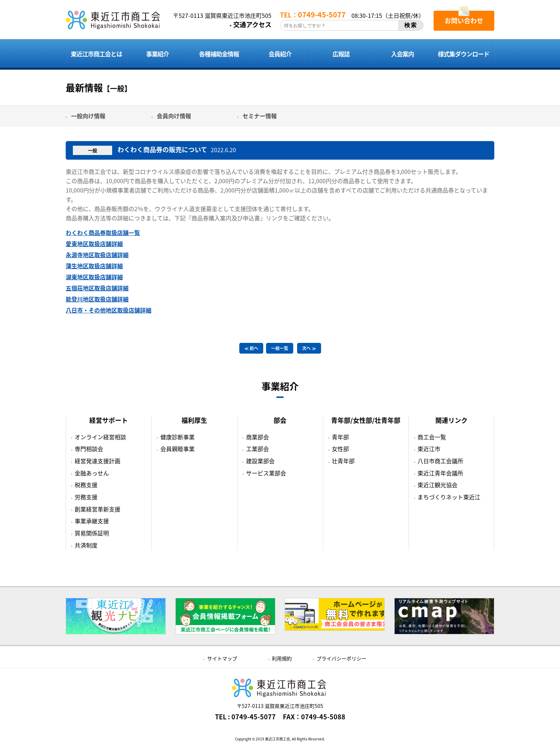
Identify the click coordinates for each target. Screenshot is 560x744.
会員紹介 (280, 54)
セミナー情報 (260, 116)
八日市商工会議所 (440, 461)
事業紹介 (157, 54)
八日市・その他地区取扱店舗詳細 (109, 310)
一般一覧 (280, 348)
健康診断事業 (177, 437)
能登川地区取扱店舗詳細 (97, 299)
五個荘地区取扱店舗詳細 (97, 288)
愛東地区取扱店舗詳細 (94, 244)
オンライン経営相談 (100, 437)
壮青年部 (343, 461)
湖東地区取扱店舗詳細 (94, 277)
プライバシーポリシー (341, 658)
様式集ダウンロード (464, 54)
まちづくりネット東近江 (449, 497)
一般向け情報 (88, 116)
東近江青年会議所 (440, 473)
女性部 (340, 449)
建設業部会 (260, 461)
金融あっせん (92, 473)
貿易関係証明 (92, 533)
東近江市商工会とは (96, 54)
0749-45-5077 (254, 717)
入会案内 (402, 54)
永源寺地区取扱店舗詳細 (97, 255)
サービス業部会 (266, 473)
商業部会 (257, 437)
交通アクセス (252, 25)
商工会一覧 (432, 437)
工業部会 (257, 449)
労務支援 (86, 497)
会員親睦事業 (177, 449)
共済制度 (86, 545)
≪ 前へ (251, 348)
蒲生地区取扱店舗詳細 (94, 266)
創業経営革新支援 (97, 509)
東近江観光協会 (437, 485)
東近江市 (429, 449)
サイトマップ (222, 658)
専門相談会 (89, 449)
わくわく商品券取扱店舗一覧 (103, 233)
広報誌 (341, 54)
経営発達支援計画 (97, 461)
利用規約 (282, 658)
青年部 (340, 437)
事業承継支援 (92, 521)
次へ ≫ (309, 348)
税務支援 (86, 485)
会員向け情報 (174, 116)
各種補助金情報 (219, 54)
